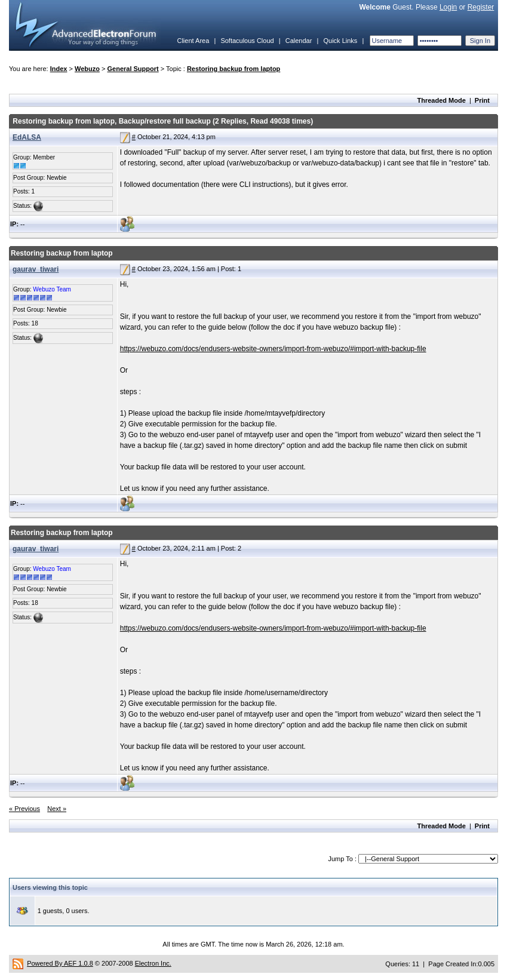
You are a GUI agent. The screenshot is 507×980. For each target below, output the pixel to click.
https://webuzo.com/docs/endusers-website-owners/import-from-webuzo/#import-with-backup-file (273, 349)
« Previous (24, 809)
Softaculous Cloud (247, 41)
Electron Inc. (153, 963)
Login (448, 7)
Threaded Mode (442, 100)
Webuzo (87, 69)
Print (482, 100)
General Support (133, 69)
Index (59, 69)
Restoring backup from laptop (233, 69)
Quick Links (340, 41)
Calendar (299, 41)
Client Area (193, 41)
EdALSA (27, 137)
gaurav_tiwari (36, 269)
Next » (57, 809)
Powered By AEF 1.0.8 (60, 963)
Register (481, 7)
